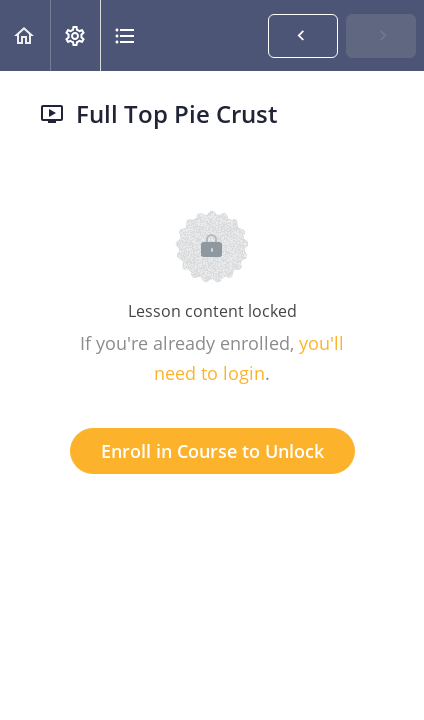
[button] (25, 35)
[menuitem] (75, 35)
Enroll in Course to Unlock (212, 451)
